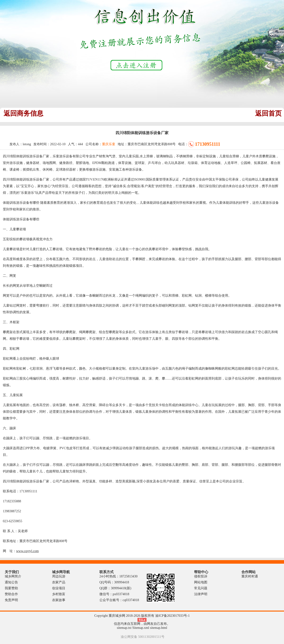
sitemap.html (159, 628)
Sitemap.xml (141, 628)
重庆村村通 (250, 576)
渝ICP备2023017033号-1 (172, 616)
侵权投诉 (201, 576)
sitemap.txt (124, 628)
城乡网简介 (13, 576)
